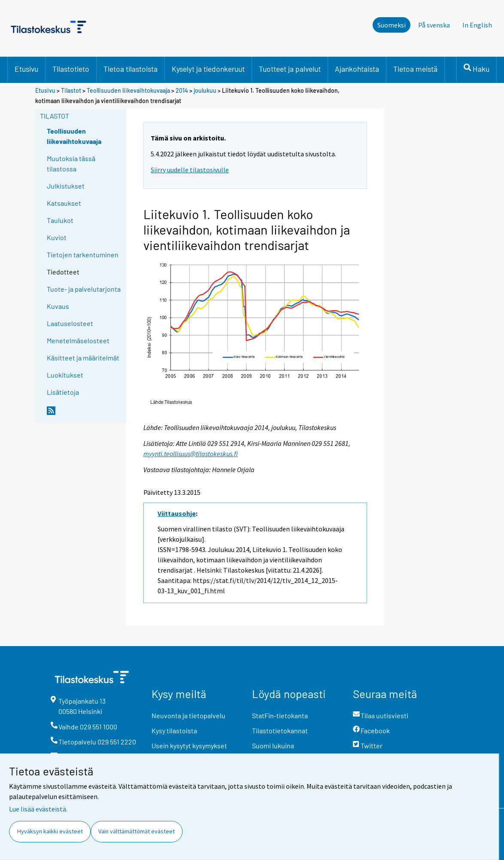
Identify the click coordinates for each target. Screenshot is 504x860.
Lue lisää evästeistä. (38, 809)
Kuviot (57, 237)
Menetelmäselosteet (78, 340)
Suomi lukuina (273, 746)
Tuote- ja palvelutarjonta (84, 289)
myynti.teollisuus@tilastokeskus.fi (191, 454)
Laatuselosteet (70, 323)
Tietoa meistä (415, 69)
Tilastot (71, 90)
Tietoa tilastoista (131, 69)
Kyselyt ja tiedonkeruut (208, 69)
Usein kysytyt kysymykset (189, 746)
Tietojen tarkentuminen (83, 255)
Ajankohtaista (357, 69)
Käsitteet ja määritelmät (83, 358)
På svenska (434, 25)
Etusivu (26, 69)
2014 (182, 90)
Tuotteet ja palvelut (290, 69)
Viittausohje (177, 513)
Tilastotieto (71, 69)
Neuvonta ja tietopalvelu (188, 715)
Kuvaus (58, 306)
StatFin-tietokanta (280, 715)
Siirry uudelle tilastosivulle (190, 170)
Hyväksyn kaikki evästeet (50, 831)
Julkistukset (66, 186)
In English (477, 25)
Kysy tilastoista (174, 730)
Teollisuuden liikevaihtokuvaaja (128, 90)
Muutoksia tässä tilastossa (71, 163)
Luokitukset (65, 375)
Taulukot (60, 220)
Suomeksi (392, 25)
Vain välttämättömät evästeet (137, 831)
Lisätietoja (63, 392)
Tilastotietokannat (280, 730)
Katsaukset (64, 203)
